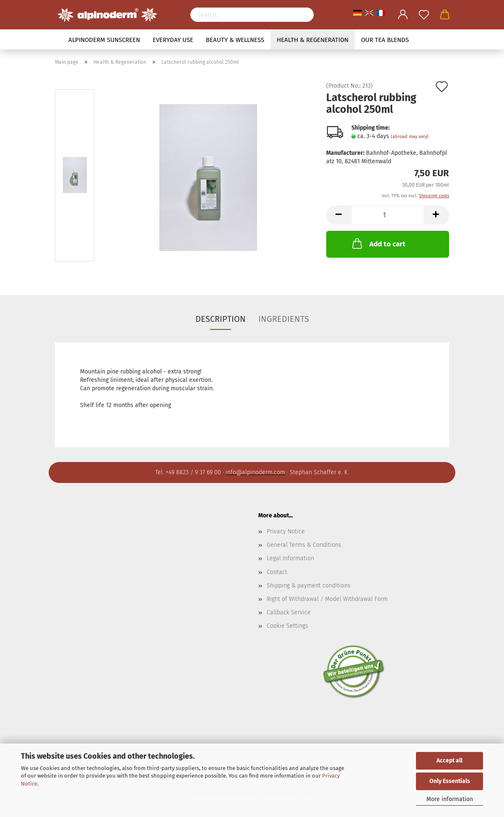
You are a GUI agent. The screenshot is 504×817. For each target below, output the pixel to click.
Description (221, 319)
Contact (277, 572)
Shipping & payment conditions (309, 586)
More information (450, 799)
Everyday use (173, 40)
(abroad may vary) (410, 137)
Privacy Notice (286, 531)
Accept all (449, 761)
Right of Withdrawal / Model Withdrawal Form (327, 599)
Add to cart (378, 243)
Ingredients (284, 319)
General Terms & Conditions (304, 545)
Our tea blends (385, 40)
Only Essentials (450, 781)
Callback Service (289, 612)
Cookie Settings (287, 626)
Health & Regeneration (313, 40)
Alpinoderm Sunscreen (104, 40)
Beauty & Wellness (235, 40)
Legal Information (290, 558)
